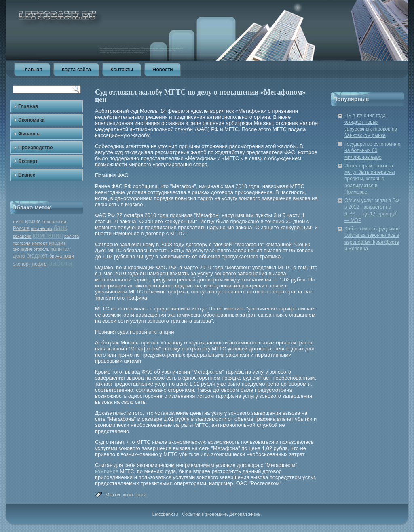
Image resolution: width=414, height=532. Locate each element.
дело (19, 256)
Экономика (31, 120)
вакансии (22, 236)
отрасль (41, 249)
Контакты (122, 69)
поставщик (41, 228)
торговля (22, 243)
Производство (36, 148)
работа (60, 263)
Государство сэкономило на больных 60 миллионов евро (372, 151)
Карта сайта (76, 69)
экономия (22, 249)
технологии (54, 222)
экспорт (22, 264)
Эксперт (28, 161)
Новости (163, 69)
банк (60, 228)
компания (48, 235)
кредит (57, 243)
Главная (32, 69)
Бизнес (27, 175)
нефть (39, 264)
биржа (56, 256)
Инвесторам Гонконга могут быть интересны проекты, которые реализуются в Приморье (370, 179)
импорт (40, 243)
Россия (21, 228)
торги (69, 256)
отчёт (18, 222)
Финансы (30, 134)
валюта (72, 236)
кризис (33, 222)
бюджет (37, 255)
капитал (60, 249)
